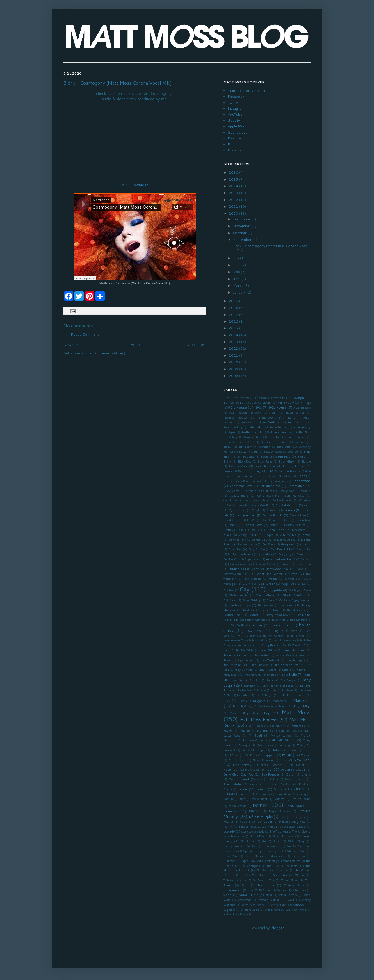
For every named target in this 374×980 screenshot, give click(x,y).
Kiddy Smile (231, 675)
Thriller (300, 875)
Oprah (291, 774)
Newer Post (73, 345)
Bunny (256, 471)
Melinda (263, 730)
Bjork (301, 456)
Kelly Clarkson (244, 670)
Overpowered (239, 779)
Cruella (265, 505)
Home (136, 345)
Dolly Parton (301, 535)
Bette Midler (248, 451)
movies (294, 750)
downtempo (249, 544)
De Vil (251, 520)
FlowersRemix (232, 574)
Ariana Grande (281, 432)
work (289, 909)
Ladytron (250, 686)
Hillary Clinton (255, 620)
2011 (234, 355)
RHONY (254, 811)
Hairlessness (266, 605)
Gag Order (266, 583)
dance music (246, 515)
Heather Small (233, 615)
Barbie (227, 442)
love (227, 701)
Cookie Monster (282, 500)
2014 (234, 335)
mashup (264, 713)
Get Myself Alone (300, 590)
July (236, 258)
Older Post (197, 345)
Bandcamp (237, 144)
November (242, 226)
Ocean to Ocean (293, 769)
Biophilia (266, 456)
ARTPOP (304, 432)
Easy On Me (257, 549)
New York (302, 760)
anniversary (302, 427)
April (237, 279)
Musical (306, 755)
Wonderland (272, 910)
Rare (243, 799)
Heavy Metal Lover (278, 615)
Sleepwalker (272, 846)
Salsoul (243, 826)
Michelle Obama (254, 740)
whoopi (299, 905)
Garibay (228, 590)
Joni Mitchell (233, 665)
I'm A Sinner (246, 636)
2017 (234, 315)
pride (243, 789)
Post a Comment (85, 334)
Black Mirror (287, 461)
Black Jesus (265, 461)
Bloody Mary (238, 466)
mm (244, 750)
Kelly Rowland (267, 670)
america (247, 422)
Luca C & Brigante (252, 701)
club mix (269, 491)
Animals (256, 427)
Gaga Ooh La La (294, 584)
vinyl (269, 895)
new (283, 760)
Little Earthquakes (292, 695)
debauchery (304, 520)
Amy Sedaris (269, 422)
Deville (255, 530)
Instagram (236, 108)
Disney (242, 535)
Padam (274, 779)
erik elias (266, 554)
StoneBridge (278, 856)
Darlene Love (298, 515)
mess (294, 730)
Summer (229, 861)
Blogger (277, 928)
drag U (306, 544)
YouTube (235, 114)
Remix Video (295, 806)
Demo (273, 525)
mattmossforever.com (246, 91)
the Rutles (237, 875)
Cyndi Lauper (237, 510)
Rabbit (228, 794)
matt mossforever (258, 725)
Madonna (302, 700)
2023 (234, 193)
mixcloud (229, 750)
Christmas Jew (241, 486)
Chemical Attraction (278, 476)
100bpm (298, 397)
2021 (234, 206)
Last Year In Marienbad (278, 686)
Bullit (242, 471)
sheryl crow (237, 836)
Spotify (234, 120)
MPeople (234, 755)
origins (306, 774)
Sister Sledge (297, 841)
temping (272, 861)
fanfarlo (287, 564)
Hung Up (277, 631)
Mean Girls (298, 725)
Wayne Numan (269, 900)
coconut (306, 491)
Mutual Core (237, 760)
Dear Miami (270, 520)
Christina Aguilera (277, 481)
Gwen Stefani (276, 600)
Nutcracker (252, 769)
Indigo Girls (260, 640)
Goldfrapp (230, 600)
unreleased (233, 890)
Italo (226, 650)
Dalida (256, 510)
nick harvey (242, 765)
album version (295, 412)
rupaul (267, 821)
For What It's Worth (266, 573)
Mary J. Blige (239, 713)
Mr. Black (251, 755)
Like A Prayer (264, 695)
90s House (278, 407)
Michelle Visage (283, 740)
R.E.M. (301, 789)
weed (291, 900)
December (242, 219)
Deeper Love (253, 525)
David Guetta (232, 520)
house (257, 625)
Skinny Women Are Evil (240, 846)
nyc (268, 769)
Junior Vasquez (286, 665)
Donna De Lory (261, 540)
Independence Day (235, 640)
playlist (254, 784)
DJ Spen (268, 535)
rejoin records (237, 806)
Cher (301, 476)
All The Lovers (266, 417)
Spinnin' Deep (252, 851)
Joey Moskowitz (271, 660)
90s (259, 407)
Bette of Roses (273, 451)
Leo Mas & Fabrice (254, 690)
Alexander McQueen (236, 417)
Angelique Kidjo (233, 427)
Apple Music (238, 126)
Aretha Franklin (252, 432)
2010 (234, 362)
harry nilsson (270, 610)
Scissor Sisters (296, 826)
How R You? (255, 630)
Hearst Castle (296, 610)
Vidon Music (249, 895)
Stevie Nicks (254, 856)
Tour (245, 885)
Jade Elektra (268, 650)
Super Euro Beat (251, 861)
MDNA (280, 725)
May (237, 272)
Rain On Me (247, 794)
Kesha (301, 669)
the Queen (303, 870)
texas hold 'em (292, 861)
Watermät (244, 900)
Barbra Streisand (274, 442)
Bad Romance (296, 437)
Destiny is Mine (295, 525)
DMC (282, 535)
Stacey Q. (274, 851)
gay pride (275, 590)
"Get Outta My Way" (238, 398)
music (287, 755)
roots (283, 817)
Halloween (287, 605)
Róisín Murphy (261, 817)
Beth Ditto (284, 447)
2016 (234, 321)
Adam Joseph (238, 412)
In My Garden (273, 636)
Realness (279, 799)
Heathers (254, 615)
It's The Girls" (296, 645)
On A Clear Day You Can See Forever (251, 774)
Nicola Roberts (271, 765)
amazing (289, 417)
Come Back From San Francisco (281, 495)
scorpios (246, 831)
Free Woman (252, 579)
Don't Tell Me (237, 540)
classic (251, 491)
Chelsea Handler (247, 476)
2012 (234, 348)
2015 (234, 328)
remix (260, 805)
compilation (231, 500)
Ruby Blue (247, 821)
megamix (245, 730)
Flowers (301, 569)
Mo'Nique (259, 750)
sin (264, 841)
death (287, 520)
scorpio (229, 831)
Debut (233, 525)
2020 (234, 213)
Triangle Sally (294, 885)
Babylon (275, 437)
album (273, 412)
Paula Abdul (233, 784)
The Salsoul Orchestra (269, 875)
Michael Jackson (282, 735)
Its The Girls (245, 650)
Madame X (280, 701)
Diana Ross (275, 530)
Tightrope (229, 880)
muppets (269, 755)
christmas (303, 481)
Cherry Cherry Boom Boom (241, 481)
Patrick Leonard (295, 779)
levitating (243, 695)
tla (244, 880)
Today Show (290, 880)
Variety (282, 890)
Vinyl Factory (288, 895)
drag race (288, 544)
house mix (279, 625)
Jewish (228, 660)
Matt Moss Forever (259, 720)
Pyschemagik (282, 789)
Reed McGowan (301, 799)
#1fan (263, 398)
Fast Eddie (304, 564)
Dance (290, 510)
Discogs (234, 150)
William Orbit (250, 910)
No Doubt (297, 765)
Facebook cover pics (240, 564)
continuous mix (255, 500)
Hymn (293, 631)
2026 (234, 172)
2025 (234, 179)
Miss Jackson (265, 745)
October (240, 233)
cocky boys (288, 491)
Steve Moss (231, 856)
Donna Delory (286, 540)
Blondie (306, 461)
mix (299, 745)
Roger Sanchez (279, 811)
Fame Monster (267, 564)
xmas (303, 910)
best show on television (254, 447)
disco (228, 535)
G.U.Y (246, 584)
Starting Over (296, 851)
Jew (302, 655)
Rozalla (228, 821)
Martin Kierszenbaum (273, 706)
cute (307, 505)
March (239, 286)
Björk (227, 461)
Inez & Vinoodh (284, 640)
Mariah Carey (243, 706)
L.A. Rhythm (252, 680)
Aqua (232, 432)
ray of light (260, 799)
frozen (273, 579)
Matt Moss (296, 712)
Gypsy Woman (301, 600)
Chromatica (296, 486)
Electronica (304, 549)
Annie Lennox (278, 427)
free (294, 573)
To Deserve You (263, 880)
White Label (279, 905)
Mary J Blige (301, 706)
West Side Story (253, 905)
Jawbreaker (262, 655)
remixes (230, 811)
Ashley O (235, 437)
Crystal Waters (287, 505)
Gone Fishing (251, 600)
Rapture (228, 799)
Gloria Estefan (293, 595)
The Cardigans (250, 866)
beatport (300, 442)
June (237, 265)
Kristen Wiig (275, 675)
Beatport (235, 138)
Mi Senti (255, 735)
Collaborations (239, 495)
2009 (234, 369)
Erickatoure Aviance (241, 554)
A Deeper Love (302, 408)
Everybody (285, 554)
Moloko (277, 750)
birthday (284, 456)
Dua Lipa (235, 549)
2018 (234, 308)
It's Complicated (268, 645)
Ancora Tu (296, 422)
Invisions (243, 645)
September (243, 240)
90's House (237, 407)
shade (261, 831)
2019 (234, 301)
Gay (244, 589)
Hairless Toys (239, 605)
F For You (304, 559)
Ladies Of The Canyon (282, 680)
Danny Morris (273, 515)
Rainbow (266, 794)
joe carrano (247, 660)
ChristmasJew (270, 486)
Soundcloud (238, 132)
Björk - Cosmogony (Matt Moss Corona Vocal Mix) (118, 83)
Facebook (236, 96)
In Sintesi (298, 636)
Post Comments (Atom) (106, 353)
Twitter (234, 103)
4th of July (286, 402)
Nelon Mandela (263, 760)
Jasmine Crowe (235, 655)
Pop (288, 784)
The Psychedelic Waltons (273, 870)
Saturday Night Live (268, 826)
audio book (255, 437)
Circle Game (231, 491)
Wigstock (229, 910)
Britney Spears (294, 466)
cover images (246, 505)
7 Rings (306, 403)
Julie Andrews (259, 665)
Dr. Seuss (269, 544)
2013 (234, 342)
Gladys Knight (238, 595)
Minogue (244, 745)
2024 (234, 186)
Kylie (293, 674)
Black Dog (245, 461)
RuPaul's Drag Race (292, 821)
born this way (265, 466)
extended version (279, 559)
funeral (289, 579)
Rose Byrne (299, 817)
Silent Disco (258, 836)
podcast (272, 784)
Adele (258, 412)
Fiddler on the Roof (243, 569)
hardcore (249, 610)
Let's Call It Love (282, 690)
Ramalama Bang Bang (292, 794)
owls (259, 779)
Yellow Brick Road (235, 914)
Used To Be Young (260, 890)
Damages (272, 510)
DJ (254, 535)
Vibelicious (299, 890)
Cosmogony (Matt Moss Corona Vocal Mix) (142, 283)
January (240, 292)
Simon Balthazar (283, 836)
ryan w (228, 826)
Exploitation (253, 559)
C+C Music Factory (282, 471)
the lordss (292, 866)
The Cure (273, 866)
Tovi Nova (266, 885)
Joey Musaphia (296, 660)
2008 (234, 376)
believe (227, 447)
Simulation (247, 841)
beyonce (293, 451)
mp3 (308, 750)
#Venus (279, 397)
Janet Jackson (294, 650)
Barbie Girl (246, 442)
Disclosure (299, 530)
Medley (228, 730)
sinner (277, 841)
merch (280, 730)
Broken (228, 471)
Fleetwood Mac (277, 569)
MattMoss (106, 283)
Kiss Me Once (253, 675)
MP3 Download (135, 185)
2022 (234, 200)
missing (285, 745)
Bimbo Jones (246, 456)
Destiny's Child (233, 530)
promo (262, 789)
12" (226, 402)
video (227, 895)
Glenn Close (265, 595)
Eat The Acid (280, 549)
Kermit (286, 670)
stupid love (299, 856)
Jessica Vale (284, 655)
